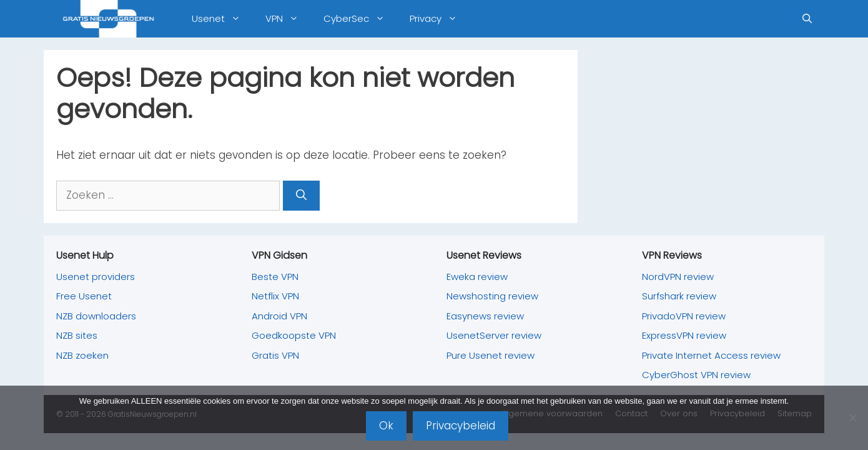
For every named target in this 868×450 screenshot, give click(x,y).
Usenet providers (96, 277)
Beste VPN (275, 277)
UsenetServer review (494, 335)
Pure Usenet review (491, 355)
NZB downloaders (96, 316)
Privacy (440, 19)
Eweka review (477, 277)
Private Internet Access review (711, 355)
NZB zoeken (82, 355)
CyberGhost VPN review (696, 375)
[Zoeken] (301, 196)
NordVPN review (678, 277)
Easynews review (485, 316)
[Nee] (852, 417)
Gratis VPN (275, 355)
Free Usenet (84, 296)
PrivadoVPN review (684, 316)
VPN (288, 19)
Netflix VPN (275, 296)
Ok (386, 426)
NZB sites (77, 335)
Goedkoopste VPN (294, 335)
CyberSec (360, 19)
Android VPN (279, 316)
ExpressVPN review (684, 335)
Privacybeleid (461, 426)
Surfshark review (679, 296)
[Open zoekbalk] (807, 19)
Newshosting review (492, 296)
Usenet (222, 19)
